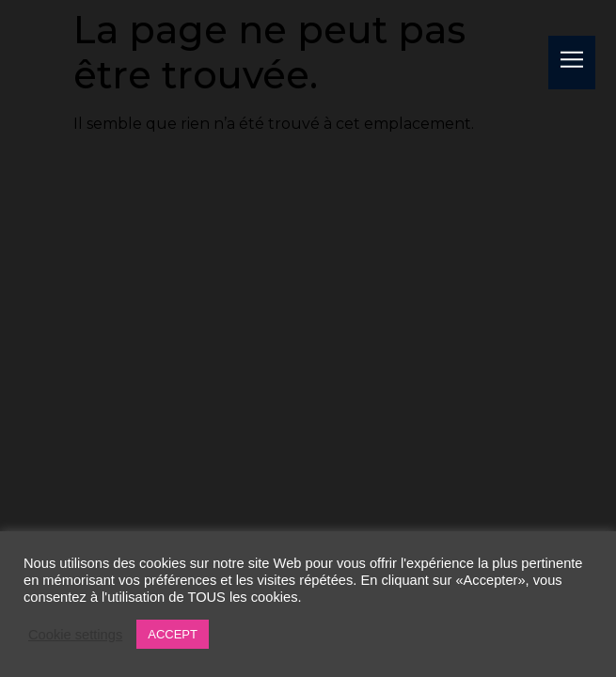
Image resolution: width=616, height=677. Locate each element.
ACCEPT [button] (173, 634)
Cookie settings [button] (75, 635)
